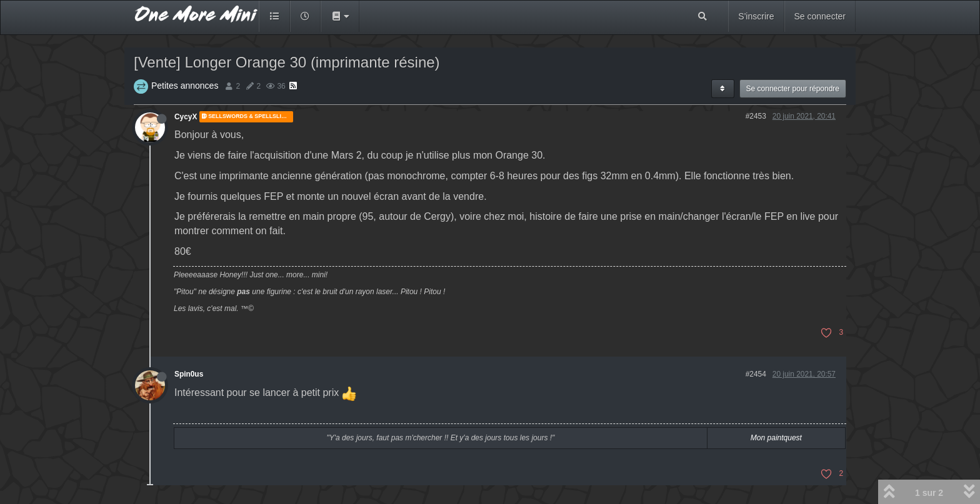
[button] (340, 16)
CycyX (186, 117)
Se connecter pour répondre (793, 89)
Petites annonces (185, 86)
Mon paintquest (776, 438)
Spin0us (189, 374)
